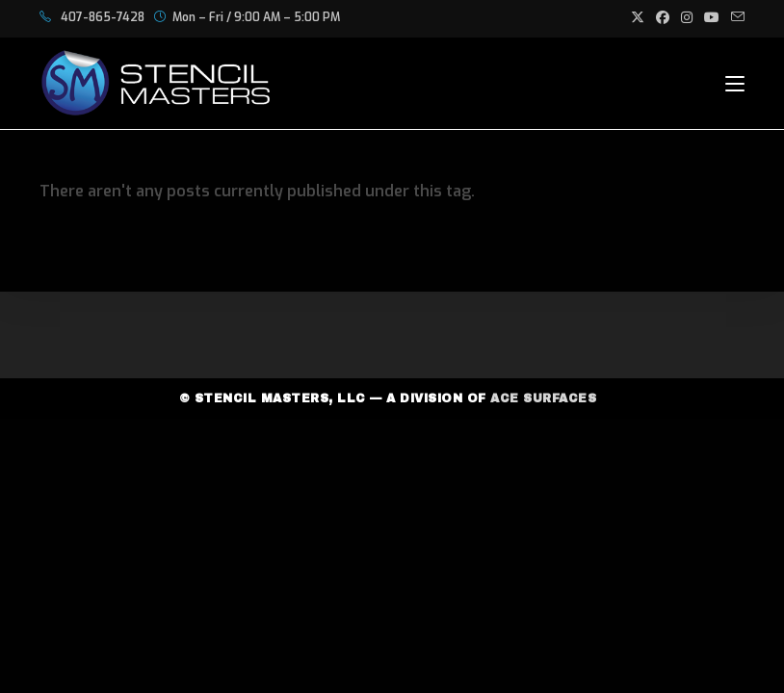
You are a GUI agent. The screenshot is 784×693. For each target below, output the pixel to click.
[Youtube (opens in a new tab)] (712, 18)
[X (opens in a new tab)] (638, 18)
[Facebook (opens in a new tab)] (663, 18)
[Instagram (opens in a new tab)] (687, 18)
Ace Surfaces (543, 398)
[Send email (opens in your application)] (735, 18)
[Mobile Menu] (735, 83)
